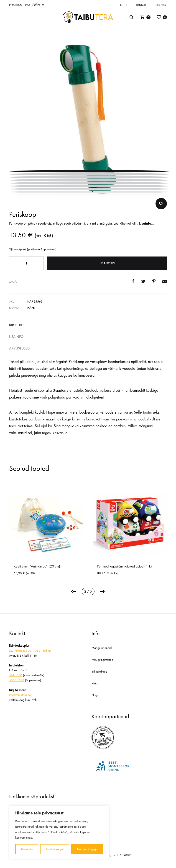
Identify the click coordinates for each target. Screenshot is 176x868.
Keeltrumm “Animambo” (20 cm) (70, 566)
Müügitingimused (102, 660)
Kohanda (27, 849)
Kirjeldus (17, 325)
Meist (95, 683)
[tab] (88, 325)
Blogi (124, 5)
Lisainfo (16, 337)
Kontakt (141, 5)
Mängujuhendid (102, 648)
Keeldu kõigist (55, 849)
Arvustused (19, 348)
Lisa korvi (107, 263)
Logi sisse (161, 5)
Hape (31, 308)
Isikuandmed (99, 672)
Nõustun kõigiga (87, 849)
